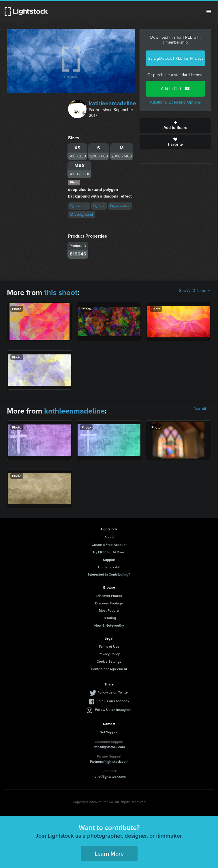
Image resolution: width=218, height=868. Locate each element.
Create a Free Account (109, 545)
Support (109, 560)
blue (99, 206)
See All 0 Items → (195, 291)
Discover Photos (109, 596)
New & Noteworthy (109, 625)
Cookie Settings (109, 661)
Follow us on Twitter (113, 692)
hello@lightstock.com (109, 776)
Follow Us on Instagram (113, 710)
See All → (202, 409)
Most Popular (109, 610)
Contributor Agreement (109, 669)
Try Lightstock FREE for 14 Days (175, 58)
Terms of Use (109, 646)
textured (79, 206)
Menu (209, 12)
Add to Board (175, 125)
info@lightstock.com (109, 747)
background (82, 214)
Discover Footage (109, 603)
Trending (109, 618)
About (109, 537)
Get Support (109, 732)
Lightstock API (109, 567)
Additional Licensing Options (175, 102)
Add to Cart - (175, 89)
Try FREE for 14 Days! (109, 552)
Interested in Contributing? (109, 574)
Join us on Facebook (113, 701)
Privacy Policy (109, 654)
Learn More (109, 853)
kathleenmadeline (112, 103)
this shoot (61, 292)
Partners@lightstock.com (109, 761)
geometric (120, 206)
